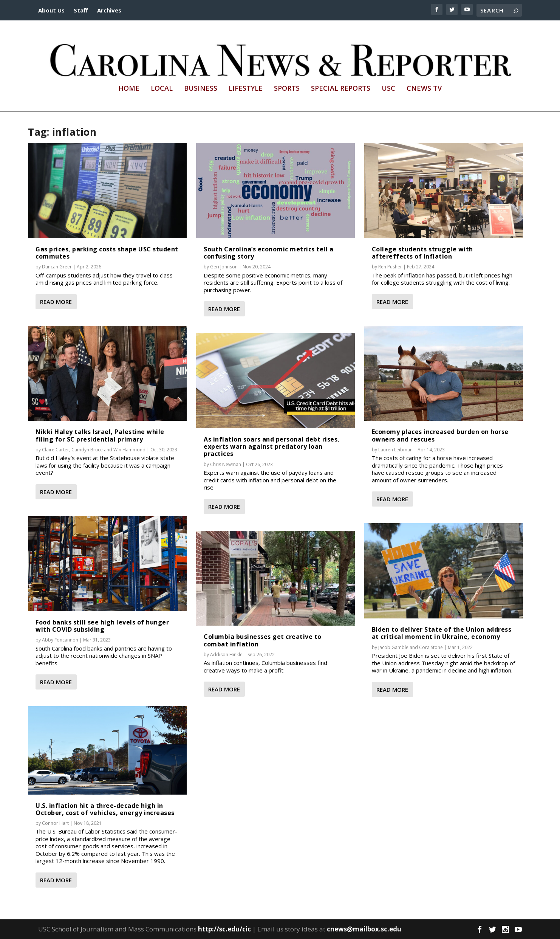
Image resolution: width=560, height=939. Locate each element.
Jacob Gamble (393, 647)
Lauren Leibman (395, 450)
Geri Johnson (224, 267)
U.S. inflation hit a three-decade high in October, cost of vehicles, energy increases (105, 809)
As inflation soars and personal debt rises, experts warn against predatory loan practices (272, 446)
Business (201, 89)
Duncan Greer (57, 267)
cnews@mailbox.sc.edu (364, 929)
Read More (56, 302)
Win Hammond (129, 450)
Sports (287, 89)
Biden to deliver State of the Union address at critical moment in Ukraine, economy (442, 633)
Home (129, 89)
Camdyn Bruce (87, 450)
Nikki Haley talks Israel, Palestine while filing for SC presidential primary (100, 435)
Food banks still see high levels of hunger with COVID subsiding (102, 626)
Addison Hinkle (226, 655)
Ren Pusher (390, 267)
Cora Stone (431, 647)
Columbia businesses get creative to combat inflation (263, 640)
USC (388, 89)
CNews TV (424, 89)
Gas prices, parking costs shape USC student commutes (107, 253)
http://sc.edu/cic (224, 929)
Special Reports (341, 89)
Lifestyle (246, 89)
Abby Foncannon (60, 640)
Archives (109, 10)
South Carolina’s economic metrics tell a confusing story (268, 253)
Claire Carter (56, 450)
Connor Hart (55, 823)
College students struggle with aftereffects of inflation (422, 253)
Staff (81, 10)
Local (162, 89)
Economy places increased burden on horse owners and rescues (440, 435)
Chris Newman (226, 464)
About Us (51, 10)
